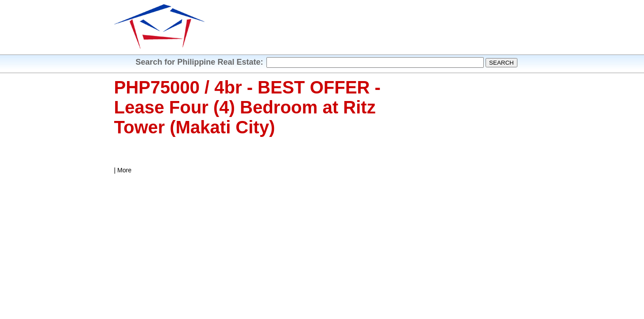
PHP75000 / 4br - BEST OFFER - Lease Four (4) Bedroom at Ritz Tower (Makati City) (247, 107)
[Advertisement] (368, 29)
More (124, 170)
